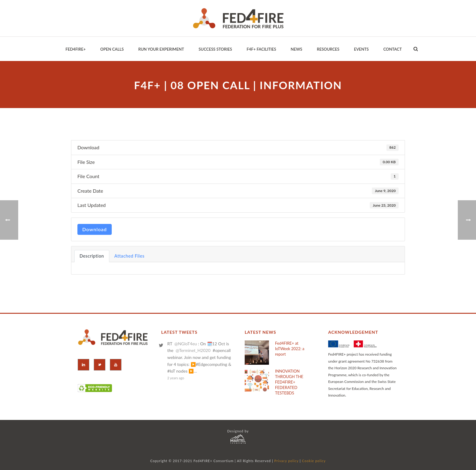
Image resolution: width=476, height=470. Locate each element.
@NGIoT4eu (185, 344)
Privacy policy (287, 461)
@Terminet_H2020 (193, 350)
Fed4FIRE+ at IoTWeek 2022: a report (290, 349)
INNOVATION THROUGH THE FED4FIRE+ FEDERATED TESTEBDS (289, 382)
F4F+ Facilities (261, 49)
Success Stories (215, 49)
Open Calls (112, 49)
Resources (328, 49)
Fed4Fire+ (76, 49)
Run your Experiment (161, 49)
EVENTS (361, 49)
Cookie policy (314, 461)
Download (95, 229)
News (297, 49)
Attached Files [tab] (129, 256)
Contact (393, 49)
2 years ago (176, 378)
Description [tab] (92, 256)
